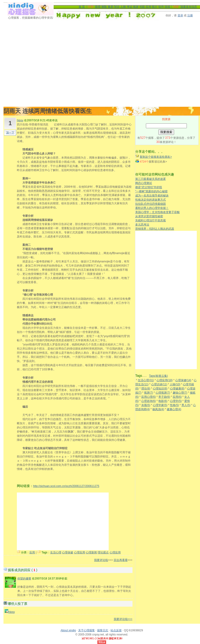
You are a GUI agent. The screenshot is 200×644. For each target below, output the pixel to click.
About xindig (68, 630)
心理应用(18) (165, 380)
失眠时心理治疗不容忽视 (151, 220)
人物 (123, 7)
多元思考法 (142, 225)
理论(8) (146, 389)
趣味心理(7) (180, 393)
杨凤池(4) (158, 409)
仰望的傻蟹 (24, 579)
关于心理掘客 (86, 630)
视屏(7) (149, 393)
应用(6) (177, 397)
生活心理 (56, 552)
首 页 (82, 7)
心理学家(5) (160, 405)
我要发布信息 (189, 7)
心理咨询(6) (149, 401)
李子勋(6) (164, 397)
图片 (155, 7)
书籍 (142, 7)
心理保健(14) (183, 380)
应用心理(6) (149, 397)
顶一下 (10, 133)
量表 (111, 7)
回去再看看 (121, 560)
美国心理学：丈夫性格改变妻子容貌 (157, 212)
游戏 (167, 7)
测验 (104, 7)
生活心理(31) (146, 380)
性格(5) (174, 405)
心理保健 (68, 552)
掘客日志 (103, 630)
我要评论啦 (101, 560)
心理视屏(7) (163, 393)
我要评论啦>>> (123, 619)
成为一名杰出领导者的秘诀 (152, 196)
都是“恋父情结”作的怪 (149, 187)
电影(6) (163, 401)
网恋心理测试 (144, 183)
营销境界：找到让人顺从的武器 (155, 229)
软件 (161, 7)
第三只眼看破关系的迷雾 (151, 179)
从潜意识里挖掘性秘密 (149, 216)
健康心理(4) (174, 409)
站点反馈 (116, 630)
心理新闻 (91, 552)
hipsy (20, 120)
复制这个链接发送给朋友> (156, 157)
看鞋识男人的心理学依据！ (152, 208)
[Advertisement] (43, 64)
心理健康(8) (177, 389)
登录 (180, 15)
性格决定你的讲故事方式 (151, 200)
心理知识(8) (160, 389)
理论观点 (103, 552)
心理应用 (80, 552)
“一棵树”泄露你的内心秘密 (151, 191)
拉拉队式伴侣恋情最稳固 (151, 204)
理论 (117, 7)
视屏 (136, 7)
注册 (190, 15)
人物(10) (175, 384)
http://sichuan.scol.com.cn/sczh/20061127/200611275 (66, 486)
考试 (129, 7)
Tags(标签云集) (158, 376)
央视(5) (146, 405)
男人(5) (186, 405)
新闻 (98, 7)
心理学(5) (176, 401)
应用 (148, 7)
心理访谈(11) (159, 384)
